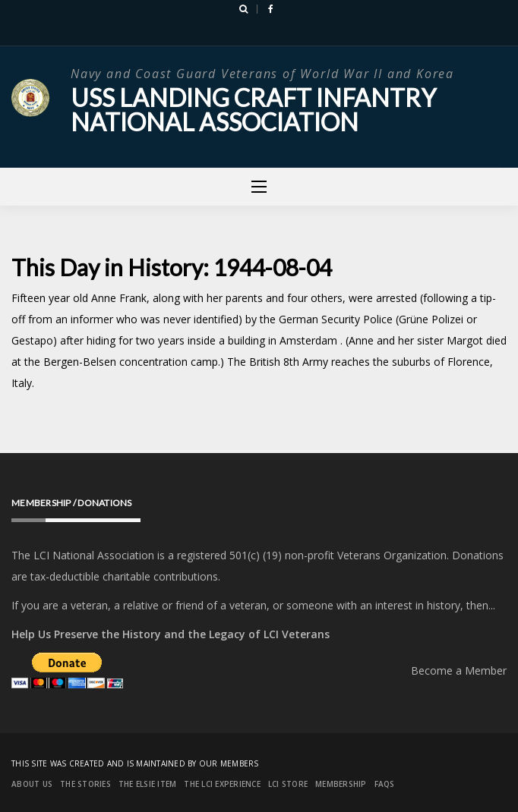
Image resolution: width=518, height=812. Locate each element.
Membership (341, 784)
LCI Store (288, 784)
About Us (32, 784)
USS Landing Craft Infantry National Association (253, 110)
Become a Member (459, 670)
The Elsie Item (148, 784)
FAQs (385, 784)
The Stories (85, 784)
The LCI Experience (222, 784)
